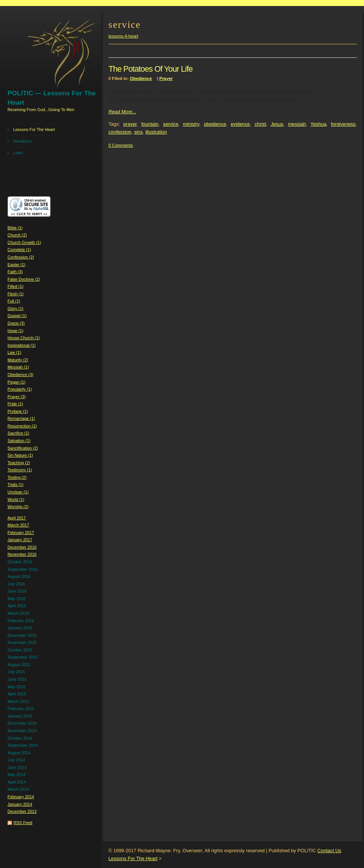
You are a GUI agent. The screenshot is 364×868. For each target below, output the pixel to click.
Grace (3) (16, 323)
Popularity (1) (20, 389)
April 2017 (17, 518)
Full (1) (14, 301)
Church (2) (17, 235)
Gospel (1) (17, 316)
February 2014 (21, 797)
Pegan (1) (17, 382)
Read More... (122, 112)
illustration (156, 132)
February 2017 (21, 533)
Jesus (277, 124)
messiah (297, 124)
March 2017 (18, 525)
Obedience (141, 78)
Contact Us (329, 851)
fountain (150, 124)
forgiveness (343, 124)
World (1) (16, 499)
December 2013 (22, 811)
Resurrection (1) (22, 426)
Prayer (166, 78)
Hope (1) (15, 331)
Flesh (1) (16, 294)
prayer (130, 124)
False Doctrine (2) (24, 279)
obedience (215, 124)
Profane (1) (18, 411)
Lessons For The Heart (34, 129)
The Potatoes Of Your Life (150, 69)
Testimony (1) (20, 470)
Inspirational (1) (22, 345)
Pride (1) (15, 404)
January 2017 (20, 540)
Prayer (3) (17, 397)
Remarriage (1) (21, 418)
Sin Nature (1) (20, 455)
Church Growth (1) (24, 242)
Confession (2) (21, 257)
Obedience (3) (20, 375)
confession (120, 132)
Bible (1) (15, 228)
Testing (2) (17, 477)
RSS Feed (23, 823)
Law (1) (14, 352)
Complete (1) (19, 250)
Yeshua (318, 124)
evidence (240, 124)
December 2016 (22, 547)
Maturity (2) (18, 360)
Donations (22, 141)
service (171, 124)
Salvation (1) (19, 441)
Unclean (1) (18, 492)
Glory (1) (15, 308)
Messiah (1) (18, 367)
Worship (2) (18, 507)
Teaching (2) (19, 463)
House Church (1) (24, 338)
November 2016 (22, 554)
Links (18, 153)
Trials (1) (16, 484)
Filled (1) (15, 286)
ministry (191, 124)
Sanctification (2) (23, 448)
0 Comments (121, 145)
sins (138, 132)
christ (260, 124)
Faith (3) (15, 272)
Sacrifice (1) (18, 433)
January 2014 (20, 804)
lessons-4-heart (123, 36)
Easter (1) (17, 265)
